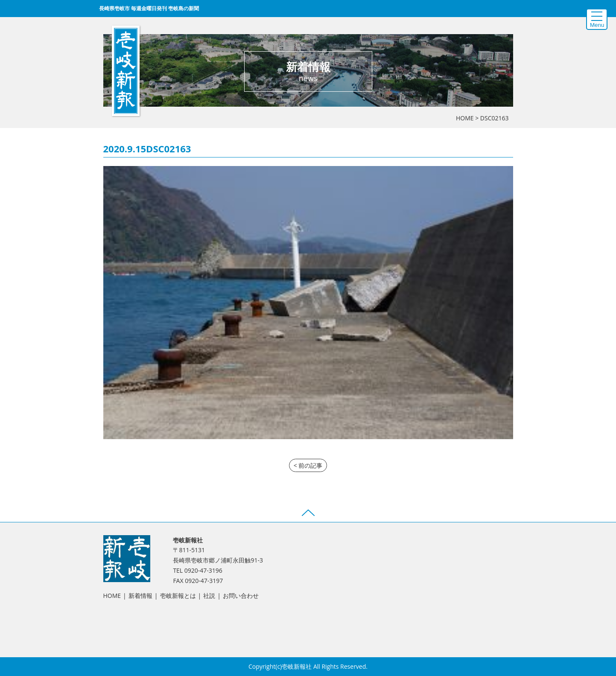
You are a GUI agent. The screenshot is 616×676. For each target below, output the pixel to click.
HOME (465, 118)
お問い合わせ (241, 596)
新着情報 (140, 596)
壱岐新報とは (178, 596)
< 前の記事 (308, 465)
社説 (209, 596)
